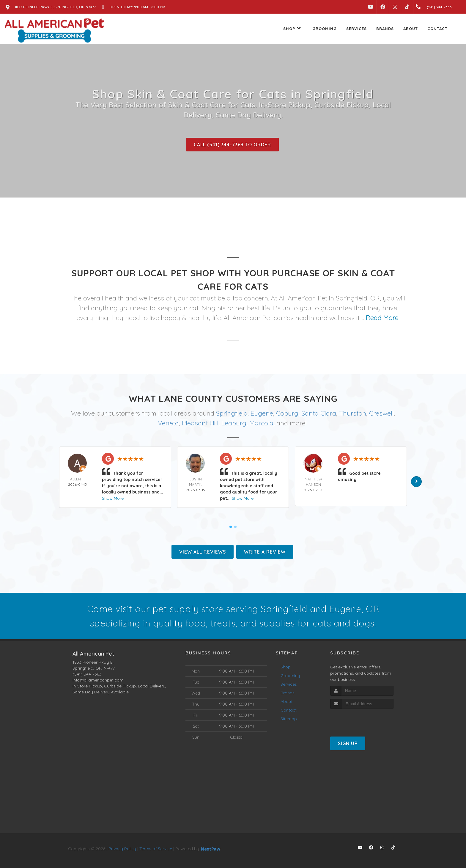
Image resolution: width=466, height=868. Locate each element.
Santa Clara (319, 413)
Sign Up (348, 743)
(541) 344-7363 (87, 674)
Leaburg (234, 423)
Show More (113, 498)
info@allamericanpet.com (98, 680)
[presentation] (362, 720)
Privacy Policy (122, 849)
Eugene (262, 413)
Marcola (261, 423)
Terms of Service (156, 849)
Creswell (381, 413)
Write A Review (265, 552)
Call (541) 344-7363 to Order (232, 145)
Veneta (168, 423)
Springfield (232, 413)
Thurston (353, 413)
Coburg (287, 413)
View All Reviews (203, 552)
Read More (382, 318)
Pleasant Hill (200, 423)
